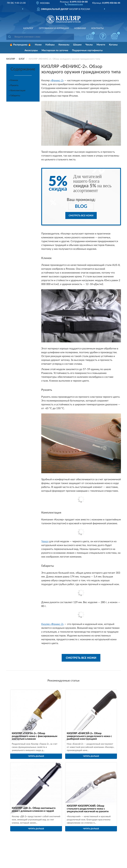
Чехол (45, 541)
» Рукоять (14, 85)
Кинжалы (64, 45)
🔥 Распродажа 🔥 (20, 45)
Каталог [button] (28, 28)
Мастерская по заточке (55, 50)
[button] (74, 4)
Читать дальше (36, 756)
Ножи (38, 45)
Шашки (77, 45)
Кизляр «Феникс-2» (53, 624)
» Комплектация (17, 91)
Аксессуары (31, 50)
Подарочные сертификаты (87, 50)
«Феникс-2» (57, 80)
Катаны (113, 45)
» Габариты (14, 96)
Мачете (101, 45)
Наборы (50, 45)
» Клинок (13, 80)
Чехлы (89, 45)
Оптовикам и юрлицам (54, 28)
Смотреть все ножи (81, 216)
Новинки (80, 28)
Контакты (98, 28)
